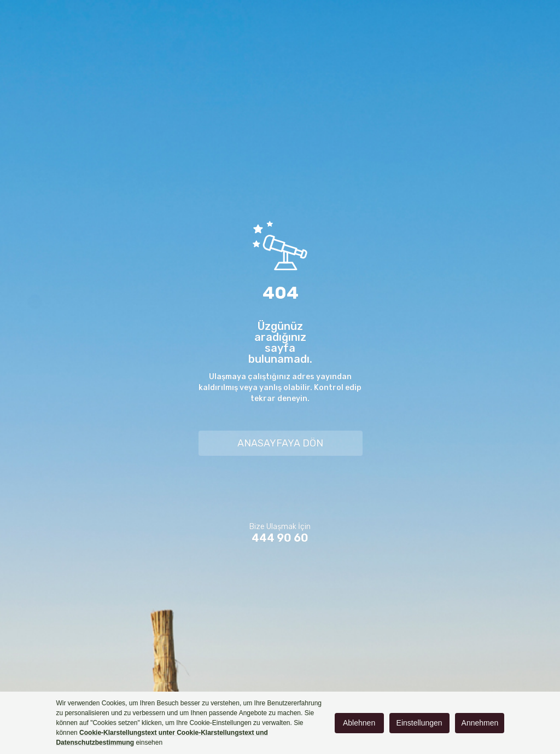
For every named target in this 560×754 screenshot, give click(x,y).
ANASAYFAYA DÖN (280, 443)
